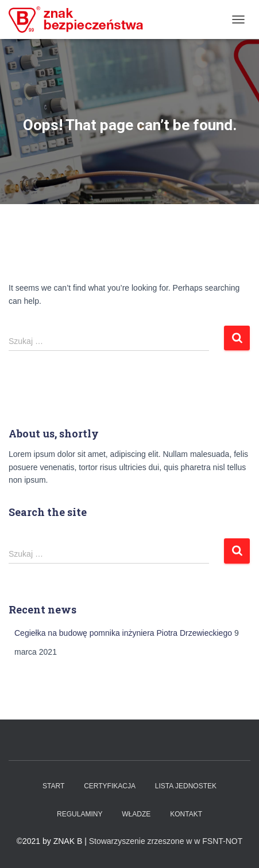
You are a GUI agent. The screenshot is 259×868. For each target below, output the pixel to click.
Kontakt (186, 814)
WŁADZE (136, 814)
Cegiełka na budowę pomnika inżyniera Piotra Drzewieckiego (123, 633)
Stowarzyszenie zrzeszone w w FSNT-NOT (166, 841)
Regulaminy (80, 814)
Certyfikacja (110, 786)
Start (53, 786)
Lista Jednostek (186, 786)
